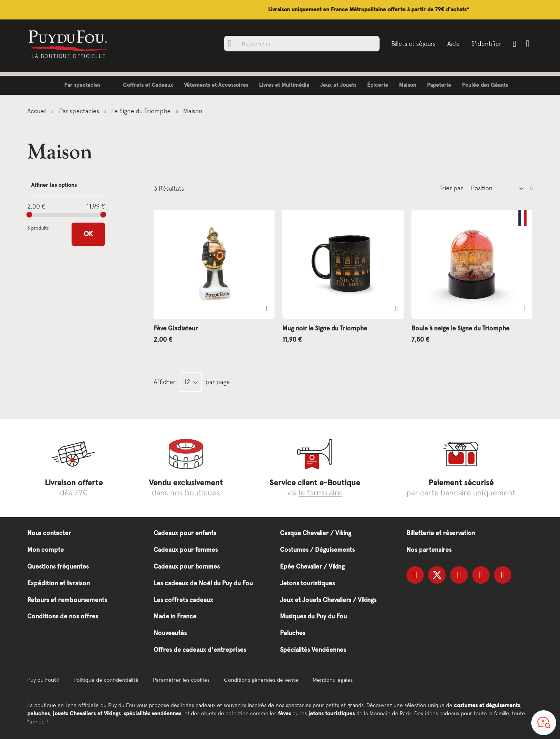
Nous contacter (49, 533)
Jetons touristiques (307, 583)
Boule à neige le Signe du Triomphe (460, 328)
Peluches (293, 633)
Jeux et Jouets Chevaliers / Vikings (328, 600)
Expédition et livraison (59, 583)
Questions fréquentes (58, 566)
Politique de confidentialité (106, 680)
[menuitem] (76, 85)
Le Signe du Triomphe (142, 111)
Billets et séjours (413, 44)
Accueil (38, 111)
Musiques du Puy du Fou (313, 616)
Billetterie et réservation (441, 533)
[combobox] (301, 44)
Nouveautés (170, 633)
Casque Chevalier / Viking (316, 533)
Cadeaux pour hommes (187, 566)
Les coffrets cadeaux (183, 600)
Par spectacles (80, 111)
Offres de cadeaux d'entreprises (200, 650)
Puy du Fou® (43, 680)
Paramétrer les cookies (181, 680)
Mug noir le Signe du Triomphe (325, 328)
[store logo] (69, 40)
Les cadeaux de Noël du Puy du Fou (203, 583)
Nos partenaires (429, 550)
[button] (267, 309)
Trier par (451, 188)
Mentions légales (333, 680)
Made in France (175, 616)
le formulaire (320, 492)
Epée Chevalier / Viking (312, 566)
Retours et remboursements (67, 600)
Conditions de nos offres (63, 616)
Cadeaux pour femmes (186, 550)
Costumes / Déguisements (317, 550)
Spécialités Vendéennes (313, 650)
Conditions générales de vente (261, 680)
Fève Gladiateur (176, 328)
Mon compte (45, 550)
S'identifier (486, 44)
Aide (453, 44)
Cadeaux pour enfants (185, 533)
